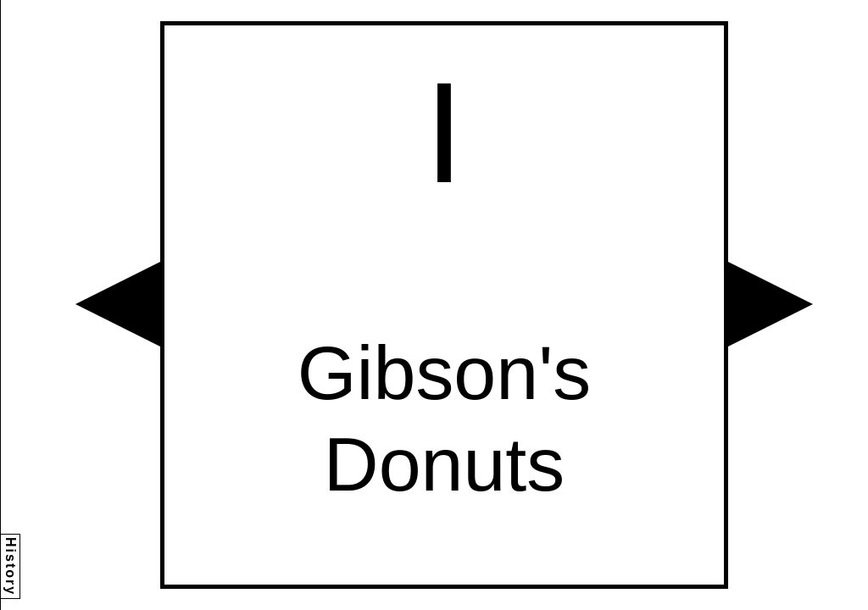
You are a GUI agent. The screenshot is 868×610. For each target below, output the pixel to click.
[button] (118, 304)
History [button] (11, 566)
